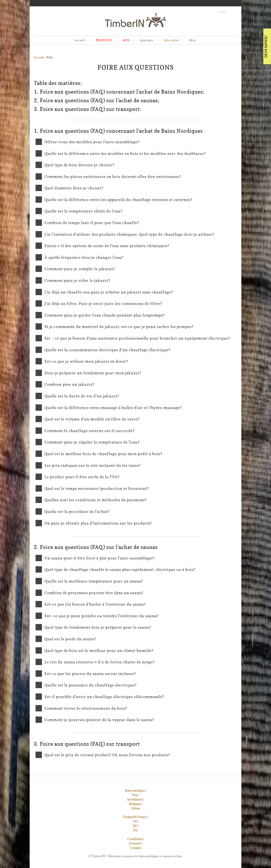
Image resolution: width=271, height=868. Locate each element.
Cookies (135, 848)
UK (135, 821)
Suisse (136, 808)
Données (135, 843)
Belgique (135, 804)
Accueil (80, 40)
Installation (135, 799)
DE (135, 826)
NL (135, 830)
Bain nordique (135, 790)
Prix (135, 795)
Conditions (135, 839)
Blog (192, 40)
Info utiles (171, 40)
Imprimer (147, 40)
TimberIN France (135, 817)
